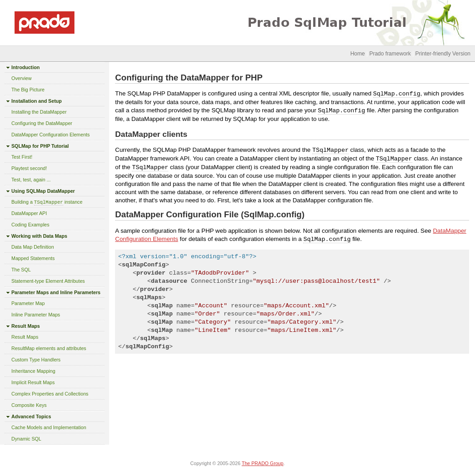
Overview (21, 78)
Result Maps (25, 337)
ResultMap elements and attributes (49, 348)
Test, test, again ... (31, 180)
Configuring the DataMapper (42, 123)
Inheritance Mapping (33, 371)
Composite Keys (29, 405)
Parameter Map (28, 303)
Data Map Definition (33, 247)
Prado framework (390, 54)
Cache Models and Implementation (49, 427)
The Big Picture (28, 90)
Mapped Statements (33, 258)
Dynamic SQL (26, 439)
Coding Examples (30, 225)
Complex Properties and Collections (50, 394)
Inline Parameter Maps (36, 315)
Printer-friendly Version (443, 54)
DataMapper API (29, 213)
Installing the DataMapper (39, 112)
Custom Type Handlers (36, 360)
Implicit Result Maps (33, 382)
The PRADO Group (263, 463)
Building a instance (47, 202)
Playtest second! (29, 168)
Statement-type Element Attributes (48, 281)
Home (358, 54)
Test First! (22, 157)
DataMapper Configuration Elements (50, 135)
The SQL (21, 270)
